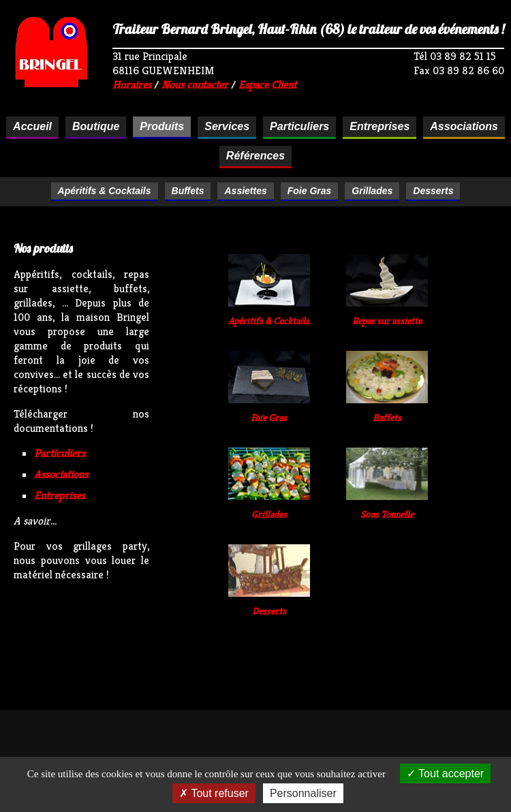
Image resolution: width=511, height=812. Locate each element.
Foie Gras (310, 191)
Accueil (32, 126)
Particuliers (299, 126)
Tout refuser (214, 793)
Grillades (372, 191)
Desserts (433, 191)
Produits (162, 126)
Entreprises (380, 126)
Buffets (188, 191)
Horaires (132, 85)
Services (227, 126)
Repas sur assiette (387, 315)
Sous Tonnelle (387, 508)
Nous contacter (195, 85)
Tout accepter (445, 774)
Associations (464, 126)
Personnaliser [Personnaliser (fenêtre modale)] (303, 793)
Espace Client (267, 85)
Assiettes (245, 191)
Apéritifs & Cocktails (105, 191)
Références (255, 156)
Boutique (96, 126)
